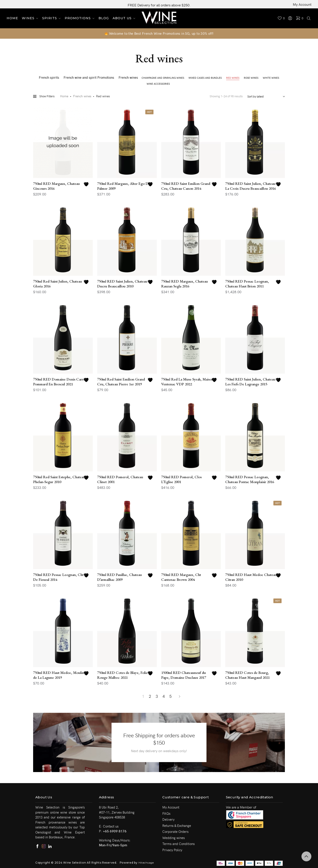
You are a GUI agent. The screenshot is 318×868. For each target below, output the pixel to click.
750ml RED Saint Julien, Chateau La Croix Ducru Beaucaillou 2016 (251, 186)
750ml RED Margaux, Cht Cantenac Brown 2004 (181, 577)
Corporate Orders (175, 832)
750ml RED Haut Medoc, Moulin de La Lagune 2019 (59, 675)
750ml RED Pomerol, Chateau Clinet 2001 (120, 479)
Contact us (111, 826)
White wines (271, 78)
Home (64, 96)
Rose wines (251, 78)
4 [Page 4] (164, 696)
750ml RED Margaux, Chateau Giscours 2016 (56, 186)
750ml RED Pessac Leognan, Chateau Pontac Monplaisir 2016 (250, 479)
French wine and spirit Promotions (89, 77)
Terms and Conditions (179, 844)
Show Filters (44, 96)
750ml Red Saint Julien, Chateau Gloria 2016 (58, 284)
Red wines (233, 78)
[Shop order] (265, 96)
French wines (128, 77)
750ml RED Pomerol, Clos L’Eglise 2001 (181, 479)
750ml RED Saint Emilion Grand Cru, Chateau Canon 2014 (186, 186)
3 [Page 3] (157, 696)
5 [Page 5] (170, 696)
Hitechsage (146, 863)
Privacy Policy (172, 850)
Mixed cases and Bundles (205, 78)
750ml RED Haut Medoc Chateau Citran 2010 (251, 577)
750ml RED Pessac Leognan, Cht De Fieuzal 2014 (58, 577)
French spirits (49, 77)
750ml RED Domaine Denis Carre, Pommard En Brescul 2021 (60, 382)
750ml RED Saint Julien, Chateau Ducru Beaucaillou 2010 (122, 284)
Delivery (168, 819)
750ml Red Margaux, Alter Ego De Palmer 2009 (124, 186)
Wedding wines (174, 838)
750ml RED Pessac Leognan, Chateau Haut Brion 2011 (247, 284)
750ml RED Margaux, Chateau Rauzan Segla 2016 (185, 284)
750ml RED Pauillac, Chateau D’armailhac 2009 (119, 577)
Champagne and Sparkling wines (163, 78)
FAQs (166, 813)
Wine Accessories (158, 84)
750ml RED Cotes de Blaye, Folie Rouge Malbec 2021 (122, 675)
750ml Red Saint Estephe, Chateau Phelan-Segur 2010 (59, 479)
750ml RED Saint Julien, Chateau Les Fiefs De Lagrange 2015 (250, 382)
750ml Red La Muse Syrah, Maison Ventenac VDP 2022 (187, 382)
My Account (302, 4)
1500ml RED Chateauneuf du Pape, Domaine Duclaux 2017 (184, 675)
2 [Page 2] (150, 696)
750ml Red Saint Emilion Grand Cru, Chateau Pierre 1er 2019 (121, 382)
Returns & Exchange (177, 826)
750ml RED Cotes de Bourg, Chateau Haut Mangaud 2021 (247, 675)
